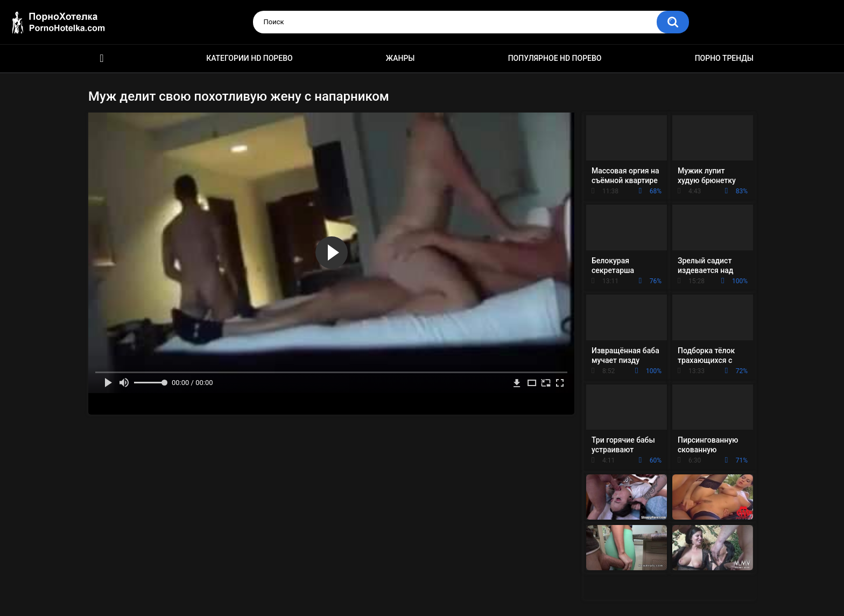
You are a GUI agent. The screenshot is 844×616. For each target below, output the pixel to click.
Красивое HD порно (102, 58)
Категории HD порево (249, 58)
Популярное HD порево (555, 58)
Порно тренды (724, 58)
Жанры (400, 58)
